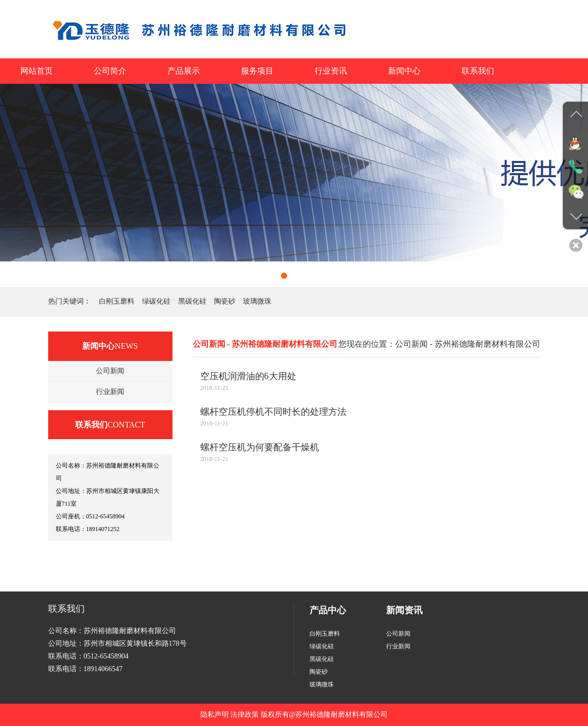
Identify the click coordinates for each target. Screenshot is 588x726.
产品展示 (184, 71)
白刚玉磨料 (117, 301)
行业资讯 (331, 71)
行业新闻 (110, 392)
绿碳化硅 (156, 301)
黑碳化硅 (192, 301)
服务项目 (257, 71)
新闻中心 (404, 71)
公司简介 (110, 71)
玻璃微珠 (257, 301)
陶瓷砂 (225, 301)
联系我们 (478, 71)
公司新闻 (110, 371)
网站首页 (37, 71)
